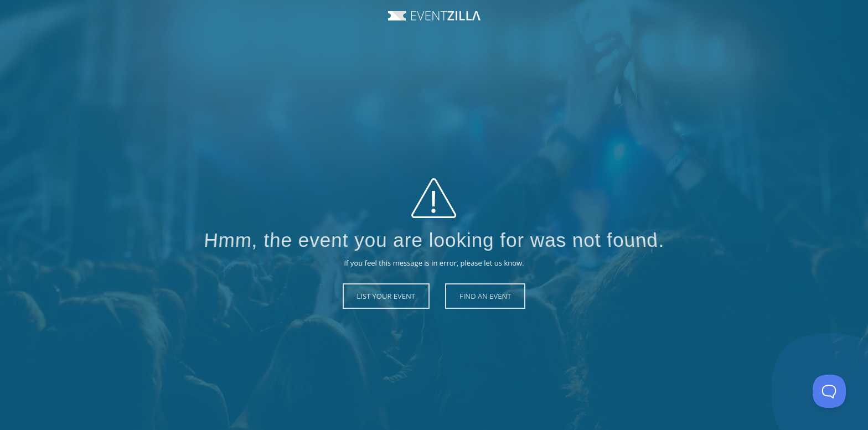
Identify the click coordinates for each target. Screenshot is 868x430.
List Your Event (386, 296)
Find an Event (485, 296)
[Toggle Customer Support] (829, 391)
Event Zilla (434, 16)
